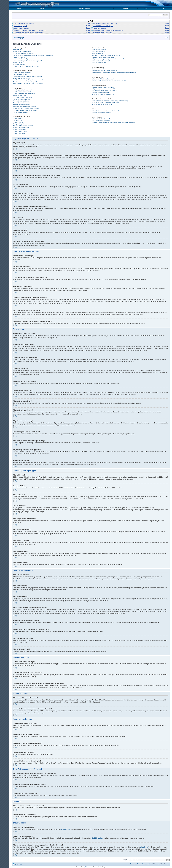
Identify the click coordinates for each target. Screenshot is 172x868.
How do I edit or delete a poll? (22, 99)
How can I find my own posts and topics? (104, 94)
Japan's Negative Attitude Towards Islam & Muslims (29, 33)
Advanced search (163, 17)
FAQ (145, 9)
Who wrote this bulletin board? (101, 119)
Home (19, 9)
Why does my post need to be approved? (25, 110)
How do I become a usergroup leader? (103, 57)
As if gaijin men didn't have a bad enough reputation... (109, 30)
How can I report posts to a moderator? (24, 106)
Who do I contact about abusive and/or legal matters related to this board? (114, 123)
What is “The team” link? (99, 63)
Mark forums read (84, 9)
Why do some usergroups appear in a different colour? (108, 59)
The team (133, 864)
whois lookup (144, 847)
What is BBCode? (18, 118)
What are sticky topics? (20, 129)
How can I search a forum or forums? (103, 87)
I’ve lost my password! (19, 57)
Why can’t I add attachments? (22, 103)
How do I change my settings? (22, 73)
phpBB (85, 867)
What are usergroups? (99, 53)
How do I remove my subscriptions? (103, 104)
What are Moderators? (99, 52)
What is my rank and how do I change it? (25, 82)
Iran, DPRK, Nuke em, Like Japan (103, 26)
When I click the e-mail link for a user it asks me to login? (29, 84)
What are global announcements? (23, 126)
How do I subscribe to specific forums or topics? (106, 103)
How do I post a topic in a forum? (23, 90)
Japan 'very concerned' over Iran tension (105, 24)
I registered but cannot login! (21, 59)
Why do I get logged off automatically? (24, 53)
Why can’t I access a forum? (21, 101)
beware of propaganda (21, 26)
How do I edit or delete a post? (22, 92)
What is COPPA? (18, 63)
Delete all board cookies (144, 864)
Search (126, 9)
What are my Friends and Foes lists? (103, 79)
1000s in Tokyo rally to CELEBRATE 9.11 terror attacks (30, 30)
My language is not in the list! (21, 78)
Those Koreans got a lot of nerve (103, 33)
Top (16, 149)
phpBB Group (66, 829)
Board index (18, 864)
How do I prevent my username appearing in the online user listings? (33, 55)
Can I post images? (19, 124)
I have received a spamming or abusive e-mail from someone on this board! (114, 73)
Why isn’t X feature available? (101, 121)
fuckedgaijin (20, 38)
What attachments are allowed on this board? (105, 111)
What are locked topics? (20, 131)
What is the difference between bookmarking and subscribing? (110, 101)
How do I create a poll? (20, 95)
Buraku (88, 23)
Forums (42, 9)
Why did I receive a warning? (21, 105)
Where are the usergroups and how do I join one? (107, 55)
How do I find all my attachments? (102, 113)
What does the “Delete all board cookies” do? (26, 66)
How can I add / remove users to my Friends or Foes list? (109, 81)
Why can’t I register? (19, 64)
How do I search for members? (101, 93)
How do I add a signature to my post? (24, 94)
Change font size (167, 37)
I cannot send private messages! (102, 69)
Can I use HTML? (18, 120)
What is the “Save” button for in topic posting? (26, 108)
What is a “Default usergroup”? (101, 61)
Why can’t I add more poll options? (23, 97)
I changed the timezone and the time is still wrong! (27, 76)
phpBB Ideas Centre (98, 838)
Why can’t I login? (18, 50)
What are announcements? (21, 128)
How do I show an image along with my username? (28, 80)
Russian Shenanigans (99, 28)
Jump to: (125, 860)
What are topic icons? (19, 133)
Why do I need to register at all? (22, 52)
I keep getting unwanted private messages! (105, 71)
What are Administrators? (100, 50)
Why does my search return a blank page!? (105, 91)
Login (163, 9)
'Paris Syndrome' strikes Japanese (24, 24)
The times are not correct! (20, 74)
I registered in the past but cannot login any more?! (28, 61)
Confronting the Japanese (22, 28)
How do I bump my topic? (20, 112)
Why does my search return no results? (104, 89)
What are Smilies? (18, 122)
